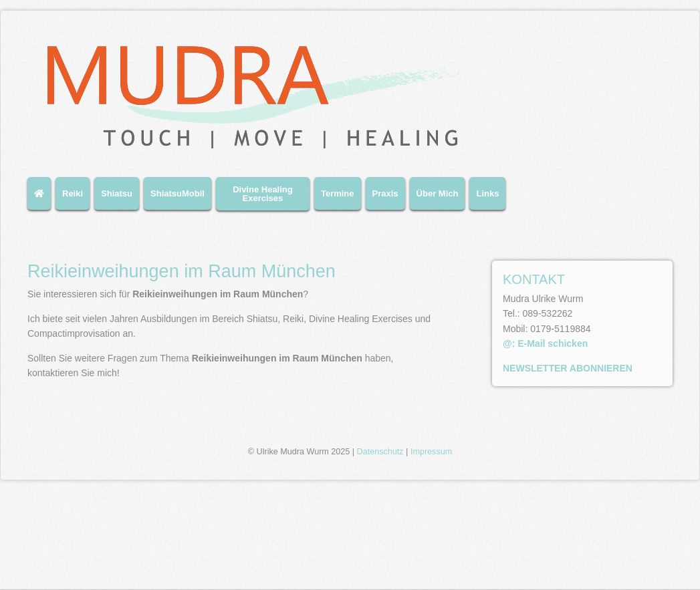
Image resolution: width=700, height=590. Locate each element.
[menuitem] (41, 199)
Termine (338, 193)
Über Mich (438, 193)
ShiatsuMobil (178, 193)
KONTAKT (534, 279)
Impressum (431, 551)
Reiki (73, 193)
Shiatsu (117, 193)
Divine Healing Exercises (263, 194)
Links (487, 193)
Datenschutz (380, 551)
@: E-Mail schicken (545, 343)
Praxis (385, 193)
